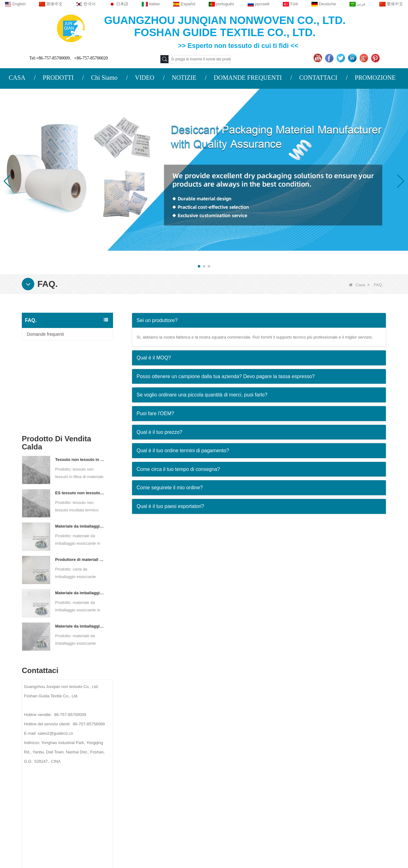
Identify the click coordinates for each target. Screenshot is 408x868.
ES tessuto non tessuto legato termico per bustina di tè (80, 412)
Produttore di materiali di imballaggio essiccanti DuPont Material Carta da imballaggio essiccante (80, 479)
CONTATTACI (318, 78)
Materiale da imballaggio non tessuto (267, 791)
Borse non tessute (249, 808)
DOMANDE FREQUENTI (248, 78)
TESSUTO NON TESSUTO (258, 824)
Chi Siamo (104, 78)
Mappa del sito (74, 779)
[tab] (259, 320)
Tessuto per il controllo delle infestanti (268, 775)
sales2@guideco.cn (148, 781)
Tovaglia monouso (249, 759)
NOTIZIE (184, 78)
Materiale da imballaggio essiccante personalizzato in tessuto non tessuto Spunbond (80, 545)
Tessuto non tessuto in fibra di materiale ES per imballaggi (80, 379)
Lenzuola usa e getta (252, 799)
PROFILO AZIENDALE (78, 742)
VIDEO (145, 78)
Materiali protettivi (249, 743)
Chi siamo (69, 728)
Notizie (65, 766)
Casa (357, 285)
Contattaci (70, 754)
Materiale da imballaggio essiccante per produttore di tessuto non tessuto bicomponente (80, 512)
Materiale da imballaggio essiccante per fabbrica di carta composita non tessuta (80, 445)
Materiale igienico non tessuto (260, 783)
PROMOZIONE (375, 78)
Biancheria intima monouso (258, 767)
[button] (199, 266)
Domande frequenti (45, 334)
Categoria (254, 728)
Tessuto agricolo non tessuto (259, 751)
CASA (17, 78)
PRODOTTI (58, 78)
